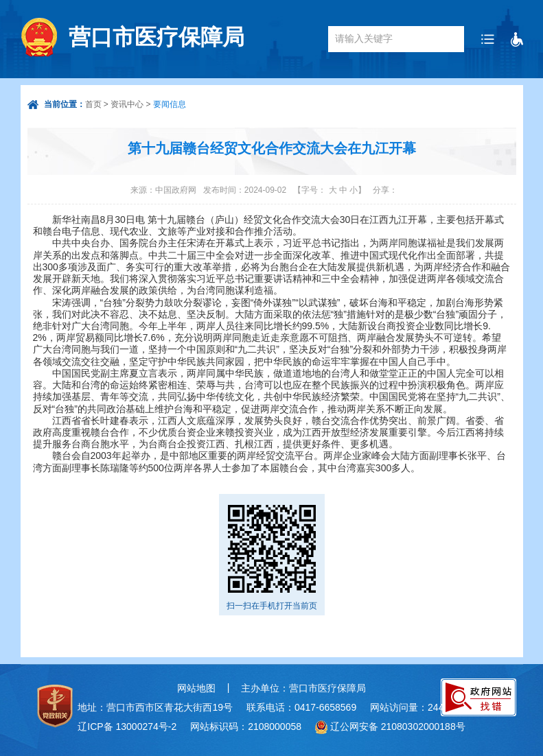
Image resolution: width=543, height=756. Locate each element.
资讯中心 (127, 104)
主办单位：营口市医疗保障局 (303, 688)
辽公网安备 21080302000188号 (398, 727)
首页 (93, 104)
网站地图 (196, 688)
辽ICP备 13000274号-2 (127, 727)
